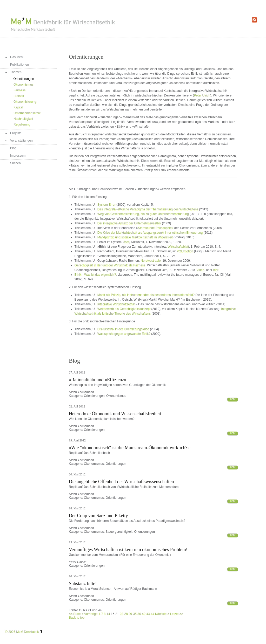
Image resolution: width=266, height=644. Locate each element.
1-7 (101, 614)
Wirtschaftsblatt (178, 247)
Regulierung (22, 124)
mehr (233, 399)
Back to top (77, 618)
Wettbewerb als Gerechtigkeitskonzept (124, 309)
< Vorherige (90, 614)
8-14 (107, 614)
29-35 (133, 614)
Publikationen (19, 65)
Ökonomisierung (25, 102)
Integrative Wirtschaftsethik (116, 304)
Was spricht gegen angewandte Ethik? (124, 334)
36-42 (141, 614)
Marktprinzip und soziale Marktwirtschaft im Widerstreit (135, 237)
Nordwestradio (151, 261)
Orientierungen (24, 79)
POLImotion (185, 251)
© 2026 (10, 632)
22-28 (124, 614)
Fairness (19, 90)
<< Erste (75, 614)
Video (200, 270)
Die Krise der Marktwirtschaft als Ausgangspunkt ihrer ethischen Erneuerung (150, 233)
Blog (13, 148)
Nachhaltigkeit (23, 119)
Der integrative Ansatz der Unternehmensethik (129, 223)
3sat (126, 242)
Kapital (18, 107)
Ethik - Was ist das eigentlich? (95, 275)
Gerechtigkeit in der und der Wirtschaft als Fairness (110, 265)
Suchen (15, 163)
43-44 (150, 614)
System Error (107, 205)
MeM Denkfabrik (27, 632)
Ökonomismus (24, 85)
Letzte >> (177, 614)
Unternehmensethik (27, 113)
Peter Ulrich (202, 95)
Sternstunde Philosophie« (156, 228)
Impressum (18, 156)
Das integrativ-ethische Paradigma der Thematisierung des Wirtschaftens (148, 209)
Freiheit (19, 96)
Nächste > (162, 614)
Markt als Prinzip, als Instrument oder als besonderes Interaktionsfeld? (147, 295)
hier (216, 270)
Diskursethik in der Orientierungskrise (123, 329)
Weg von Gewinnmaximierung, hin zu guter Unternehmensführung (143, 214)
